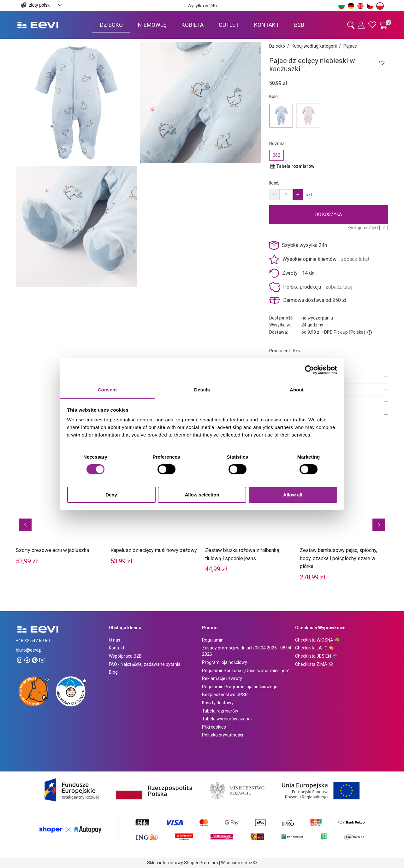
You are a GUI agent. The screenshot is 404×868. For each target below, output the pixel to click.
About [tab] (297, 390)
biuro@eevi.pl (29, 650)
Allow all (293, 495)
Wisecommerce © (239, 863)
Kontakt (117, 648)
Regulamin (213, 640)
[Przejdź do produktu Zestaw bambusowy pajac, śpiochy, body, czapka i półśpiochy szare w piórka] (344, 514)
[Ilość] (286, 195)
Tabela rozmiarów (220, 711)
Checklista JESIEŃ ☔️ (316, 656)
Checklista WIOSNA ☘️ (317, 640)
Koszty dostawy (218, 703)
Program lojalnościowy (225, 662)
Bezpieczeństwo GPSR (225, 695)
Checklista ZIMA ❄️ (314, 664)
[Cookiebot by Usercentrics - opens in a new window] (309, 370)
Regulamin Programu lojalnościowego (240, 687)
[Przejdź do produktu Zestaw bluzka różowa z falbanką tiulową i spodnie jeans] (249, 510)
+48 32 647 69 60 (33, 641)
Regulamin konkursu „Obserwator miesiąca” (246, 671)
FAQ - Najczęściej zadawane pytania (145, 664)
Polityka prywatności (223, 735)
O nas (115, 640)
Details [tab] (202, 390)
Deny (111, 495)
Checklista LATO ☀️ (315, 648)
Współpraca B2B (125, 656)
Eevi (297, 351)
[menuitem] (111, 25)
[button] (25, 525)
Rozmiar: (278, 144)
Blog (113, 672)
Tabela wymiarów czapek (227, 719)
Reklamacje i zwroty (222, 678)
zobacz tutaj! (355, 259)
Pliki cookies (214, 727)
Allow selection (202, 495)
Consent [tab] (107, 390)
